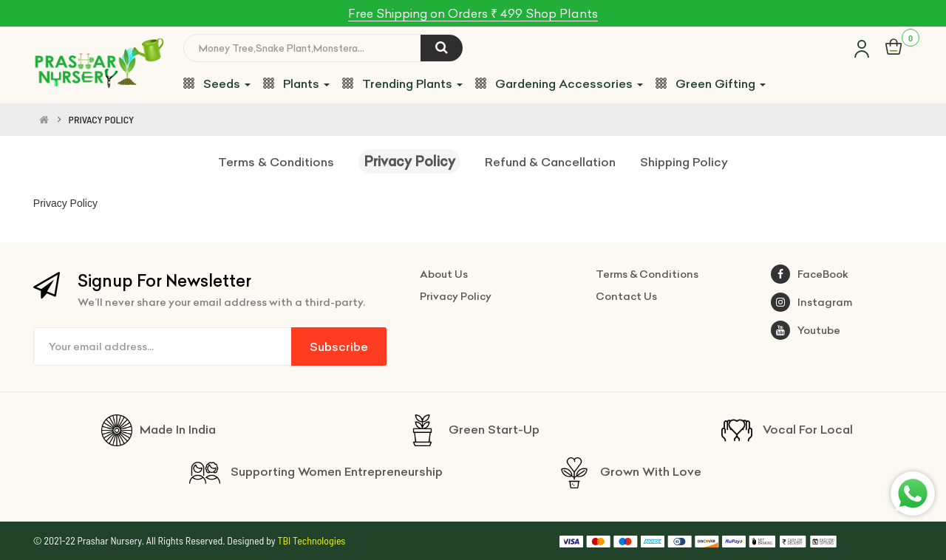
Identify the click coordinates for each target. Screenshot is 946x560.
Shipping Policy (684, 162)
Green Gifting (711, 83)
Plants (296, 83)
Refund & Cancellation (550, 162)
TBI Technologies (311, 540)
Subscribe (339, 346)
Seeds (217, 83)
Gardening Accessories (559, 83)
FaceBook (810, 274)
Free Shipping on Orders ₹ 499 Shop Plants (473, 13)
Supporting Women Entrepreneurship (316, 471)
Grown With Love (630, 471)
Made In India (159, 429)
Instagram (811, 302)
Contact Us (626, 296)
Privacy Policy (409, 161)
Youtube (806, 330)
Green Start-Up (473, 429)
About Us (444, 274)
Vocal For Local (787, 429)
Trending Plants (402, 83)
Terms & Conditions (276, 162)
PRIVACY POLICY (102, 120)
